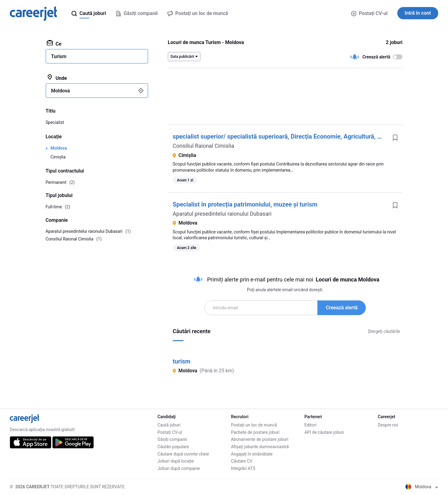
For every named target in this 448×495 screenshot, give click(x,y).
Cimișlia (58, 157)
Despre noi (388, 425)
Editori (310, 425)
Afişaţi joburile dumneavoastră (260, 447)
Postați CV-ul (369, 13)
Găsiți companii (172, 439)
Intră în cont (418, 13)
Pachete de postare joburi (255, 432)
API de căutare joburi (324, 432)
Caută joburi (169, 425)
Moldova (59, 148)
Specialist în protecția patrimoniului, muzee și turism (245, 204)
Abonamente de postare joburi (260, 439)
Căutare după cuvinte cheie (183, 454)
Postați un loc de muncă (254, 425)
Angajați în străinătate (252, 454)
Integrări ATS (243, 468)
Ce (54, 43)
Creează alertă (342, 308)
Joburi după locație (176, 461)
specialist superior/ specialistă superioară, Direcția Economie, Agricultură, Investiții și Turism (300, 136)
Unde (57, 78)
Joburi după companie (179, 468)
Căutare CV (242, 461)
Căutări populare (173, 447)
